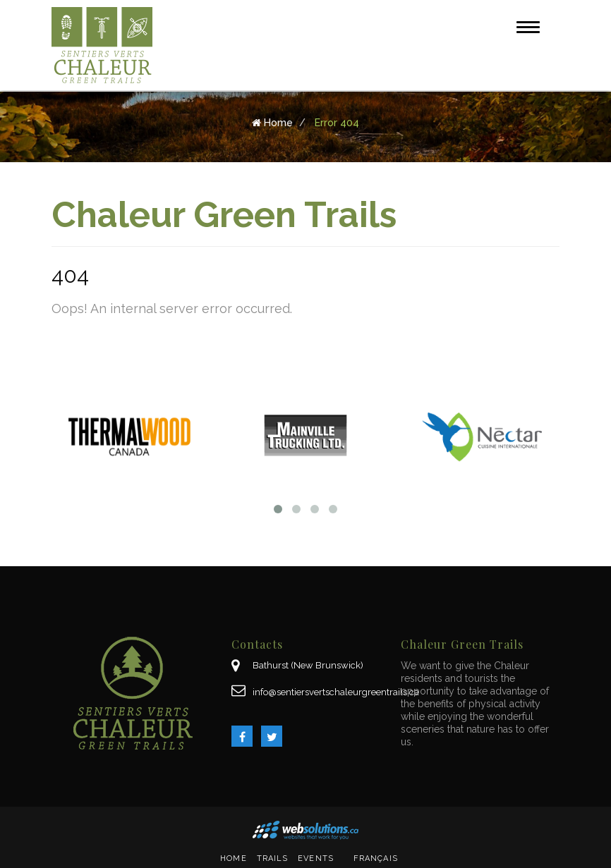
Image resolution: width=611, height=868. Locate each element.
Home (233, 858)
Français (376, 858)
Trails (273, 858)
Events (316, 858)
